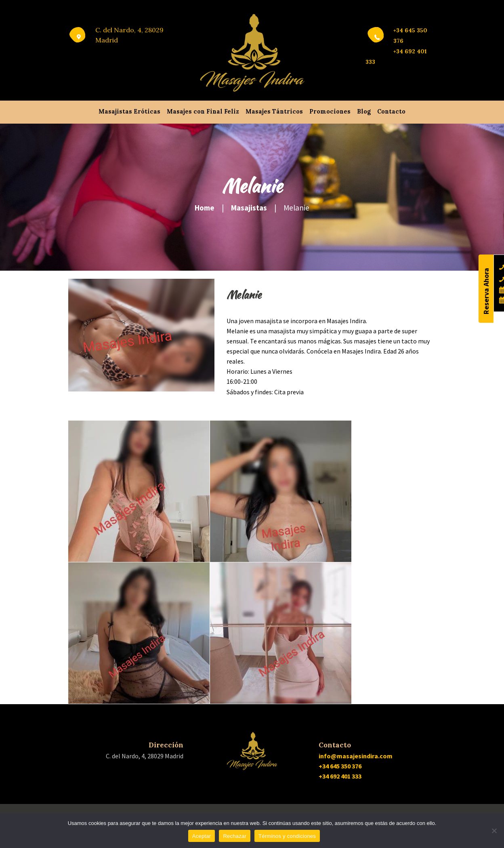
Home (205, 208)
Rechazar (235, 836)
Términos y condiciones (287, 836)
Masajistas (249, 208)
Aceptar (202, 836)
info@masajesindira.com (356, 756)
